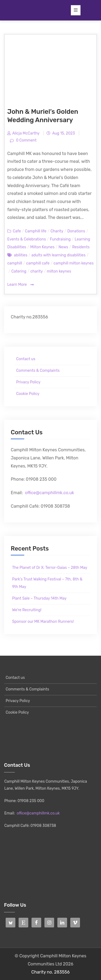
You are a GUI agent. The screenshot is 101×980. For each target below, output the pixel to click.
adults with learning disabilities (59, 255)
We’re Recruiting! (27, 610)
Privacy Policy (28, 382)
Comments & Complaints (38, 371)
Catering (19, 271)
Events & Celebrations (27, 239)
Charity (57, 231)
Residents (81, 247)
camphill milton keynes (74, 263)
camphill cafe (38, 263)
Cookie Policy (28, 394)
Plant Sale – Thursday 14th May (39, 598)
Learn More (20, 285)
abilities (20, 255)
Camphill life (36, 231)
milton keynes (59, 271)
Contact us (26, 359)
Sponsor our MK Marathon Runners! (43, 622)
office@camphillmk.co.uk (49, 493)
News (63, 247)
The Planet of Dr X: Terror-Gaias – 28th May (50, 568)
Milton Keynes (42, 247)
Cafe (17, 231)
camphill (15, 263)
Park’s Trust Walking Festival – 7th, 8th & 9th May (47, 583)
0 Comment (26, 140)
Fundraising (60, 239)
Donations (76, 231)
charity (37, 271)
